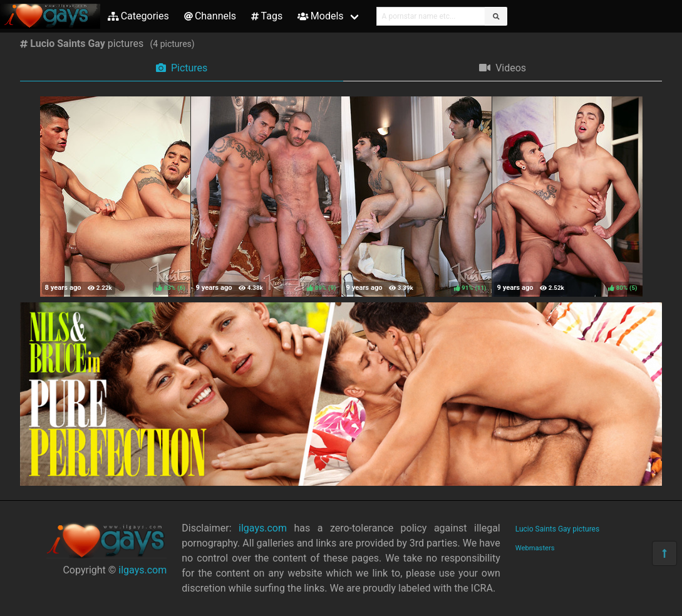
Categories (138, 16)
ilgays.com (142, 570)
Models (320, 16)
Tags (267, 16)
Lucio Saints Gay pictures (557, 529)
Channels (210, 16)
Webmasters (535, 548)
